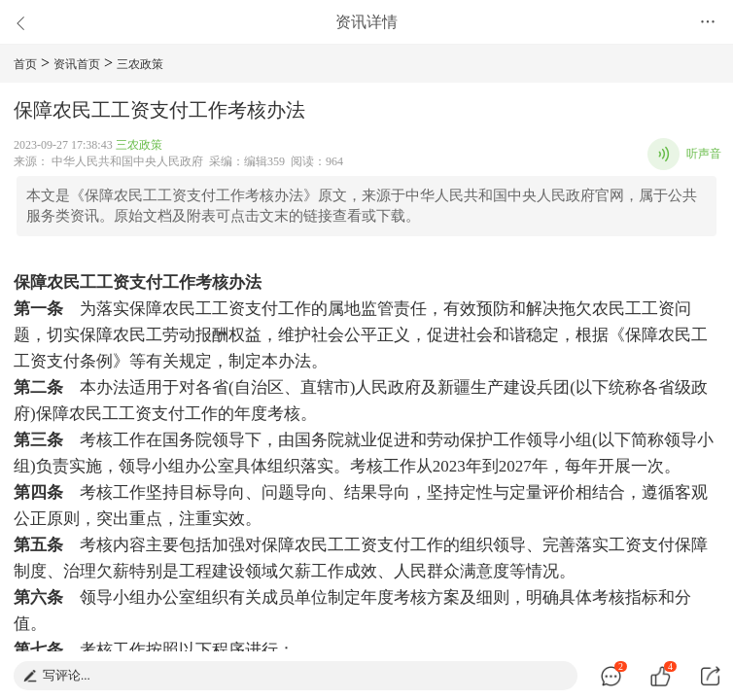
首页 (25, 64)
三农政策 (140, 64)
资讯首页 (77, 64)
